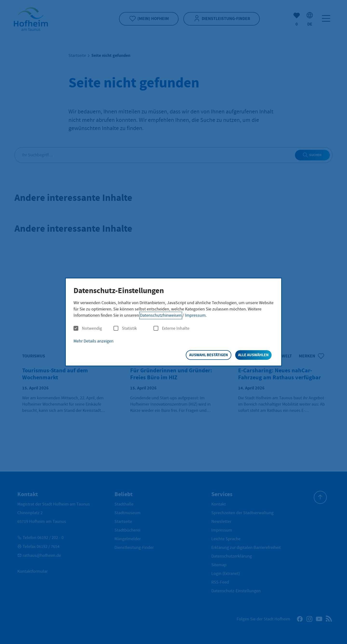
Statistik (125, 329)
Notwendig (88, 329)
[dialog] (173, 322)
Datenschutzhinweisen (161, 315)
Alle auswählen (253, 355)
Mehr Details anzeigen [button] (93, 341)
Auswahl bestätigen (209, 355)
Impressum (195, 315)
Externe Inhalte (171, 329)
